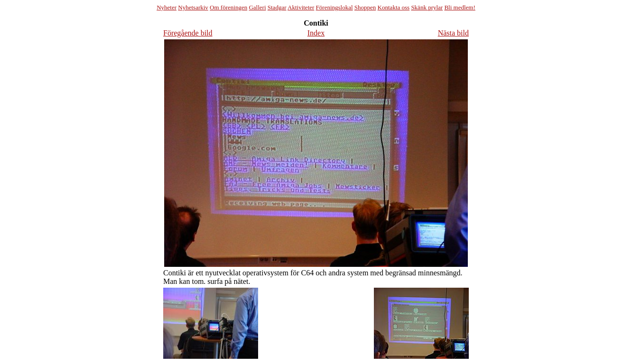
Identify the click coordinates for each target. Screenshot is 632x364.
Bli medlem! (460, 7)
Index (316, 33)
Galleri (257, 7)
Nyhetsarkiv (193, 7)
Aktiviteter (301, 7)
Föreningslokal (335, 7)
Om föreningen (228, 7)
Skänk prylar (427, 7)
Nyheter (167, 7)
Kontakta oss (394, 7)
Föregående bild (188, 33)
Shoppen (365, 7)
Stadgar (277, 7)
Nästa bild (453, 33)
